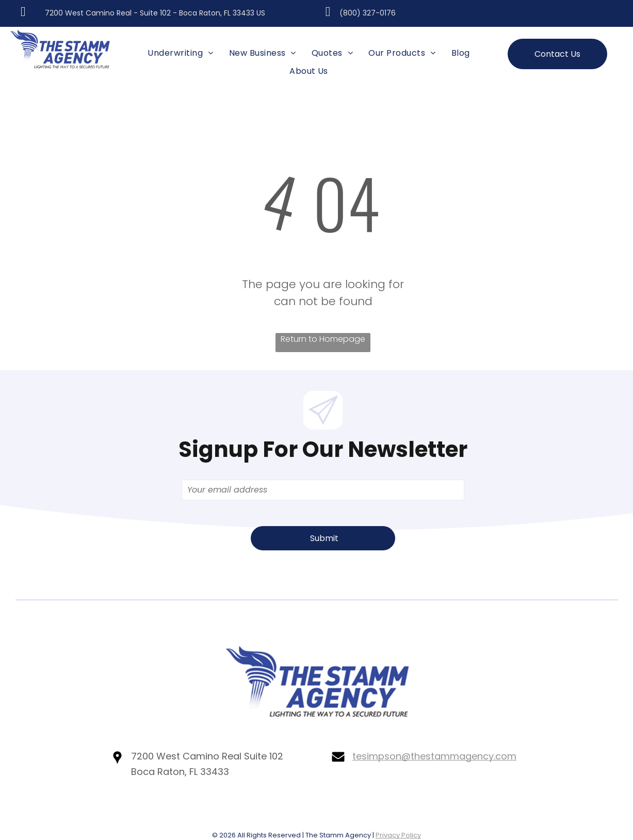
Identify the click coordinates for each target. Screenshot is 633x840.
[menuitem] (180, 53)
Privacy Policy (398, 835)
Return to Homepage (323, 339)
